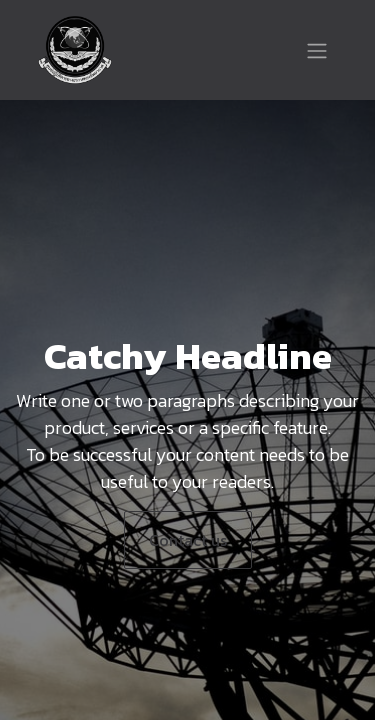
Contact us (188, 540)
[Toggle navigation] (317, 50)
